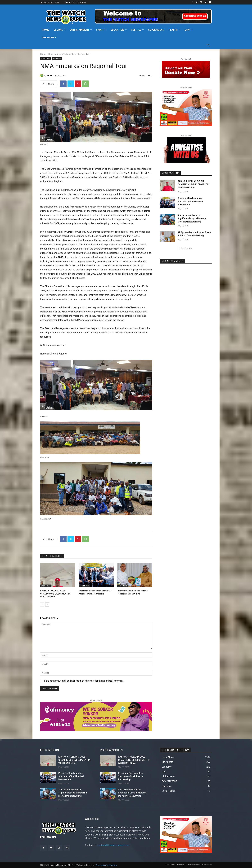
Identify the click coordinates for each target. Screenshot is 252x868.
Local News (57, 59)
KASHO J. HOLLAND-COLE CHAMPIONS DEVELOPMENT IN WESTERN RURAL (55, 594)
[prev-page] (42, 604)
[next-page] (47, 604)
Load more (186, 248)
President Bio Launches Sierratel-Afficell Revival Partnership (190, 201)
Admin (50, 75)
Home (43, 54)
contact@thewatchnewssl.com (113, 845)
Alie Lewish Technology (106, 865)
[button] (208, 45)
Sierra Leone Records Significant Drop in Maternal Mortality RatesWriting (192, 219)
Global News (54, 54)
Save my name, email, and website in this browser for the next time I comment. (84, 681)
